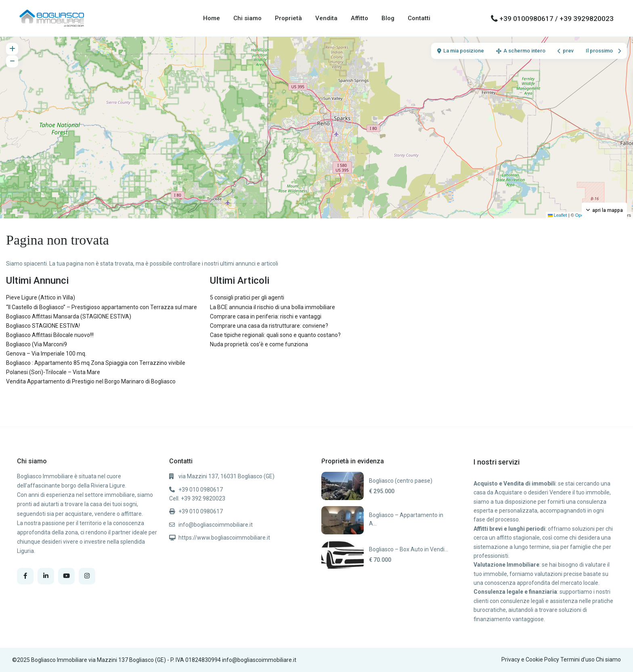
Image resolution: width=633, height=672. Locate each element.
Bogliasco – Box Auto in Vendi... (409, 549)
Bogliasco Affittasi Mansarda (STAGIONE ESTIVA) (69, 316)
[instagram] (87, 576)
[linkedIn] (46, 576)
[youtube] (66, 576)
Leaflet (558, 215)
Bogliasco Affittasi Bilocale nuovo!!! (50, 335)
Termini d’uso (577, 659)
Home (212, 18)
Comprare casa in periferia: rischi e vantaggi (266, 316)
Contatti (419, 18)
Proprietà (288, 18)
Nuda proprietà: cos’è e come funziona (259, 344)
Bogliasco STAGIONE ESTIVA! (43, 326)
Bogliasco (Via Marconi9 (37, 344)
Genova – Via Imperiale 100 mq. (46, 354)
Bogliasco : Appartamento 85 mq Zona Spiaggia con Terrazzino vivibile (96, 363)
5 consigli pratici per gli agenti (247, 297)
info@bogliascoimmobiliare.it (216, 525)
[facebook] (25, 576)
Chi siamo (247, 18)
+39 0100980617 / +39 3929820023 (556, 19)
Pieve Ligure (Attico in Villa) (41, 297)
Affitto (359, 18)
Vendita (326, 18)
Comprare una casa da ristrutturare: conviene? (269, 326)
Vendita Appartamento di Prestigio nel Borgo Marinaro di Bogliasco (91, 381)
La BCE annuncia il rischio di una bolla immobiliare (272, 307)
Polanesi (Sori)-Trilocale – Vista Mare (53, 372)
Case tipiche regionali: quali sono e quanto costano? (275, 335)
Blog (388, 18)
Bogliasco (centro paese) (401, 481)
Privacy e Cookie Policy (530, 659)
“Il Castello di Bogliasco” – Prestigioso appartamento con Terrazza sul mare (102, 307)
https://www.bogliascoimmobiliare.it (224, 538)
